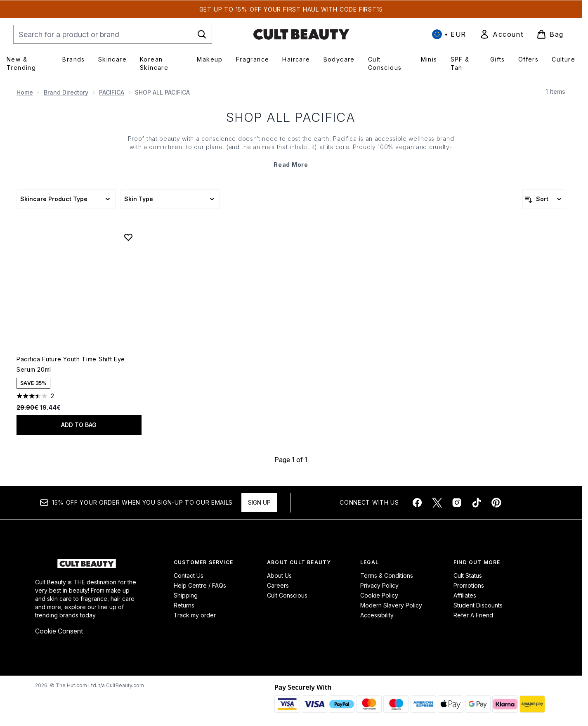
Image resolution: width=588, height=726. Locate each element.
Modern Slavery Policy (391, 605)
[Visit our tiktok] (477, 503)
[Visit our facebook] (417, 503)
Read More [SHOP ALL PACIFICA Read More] (291, 165)
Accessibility (377, 615)
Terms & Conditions (387, 575)
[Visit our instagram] (457, 503)
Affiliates (465, 595)
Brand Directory (66, 92)
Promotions (469, 585)
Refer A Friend (473, 615)
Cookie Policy (379, 595)
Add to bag (79, 425)
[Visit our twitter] (437, 503)
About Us (279, 575)
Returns (184, 605)
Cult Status (468, 575)
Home (25, 92)
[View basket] (550, 34)
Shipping (186, 595)
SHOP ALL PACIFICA (291, 117)
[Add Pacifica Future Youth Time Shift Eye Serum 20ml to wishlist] (128, 237)
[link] (501, 34)
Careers (278, 585)
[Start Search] (202, 34)
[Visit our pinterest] (496, 503)
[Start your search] (113, 34)
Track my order (195, 615)
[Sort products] (544, 199)
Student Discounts (478, 605)
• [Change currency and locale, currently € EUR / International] (449, 34)
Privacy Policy (379, 585)
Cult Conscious (287, 595)
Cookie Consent (59, 631)
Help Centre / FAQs (200, 585)
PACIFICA (112, 92)
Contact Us (189, 575)
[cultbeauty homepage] (301, 34)
